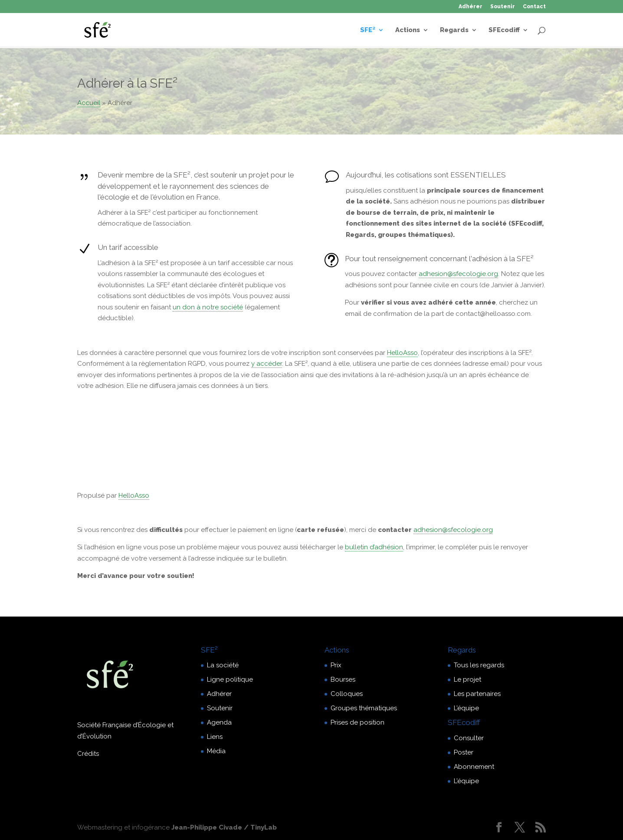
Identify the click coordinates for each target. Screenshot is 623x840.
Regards (454, 30)
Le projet (467, 679)
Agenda (219, 722)
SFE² (368, 30)
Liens (215, 737)
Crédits (88, 754)
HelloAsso (402, 353)
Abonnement (474, 767)
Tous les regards (479, 665)
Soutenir (503, 7)
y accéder (267, 364)
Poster (464, 752)
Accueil (89, 103)
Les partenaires (477, 694)
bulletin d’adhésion (374, 547)
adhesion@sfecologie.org (458, 274)
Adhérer (471, 7)
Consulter (469, 738)
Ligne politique (230, 679)
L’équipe (466, 708)
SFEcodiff (504, 30)
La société (223, 665)
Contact (534, 7)
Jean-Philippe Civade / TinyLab (224, 827)
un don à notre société (208, 307)
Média (216, 751)
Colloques (347, 694)
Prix (336, 665)
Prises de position (357, 722)
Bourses (343, 679)
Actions (408, 30)
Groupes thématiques (364, 708)
